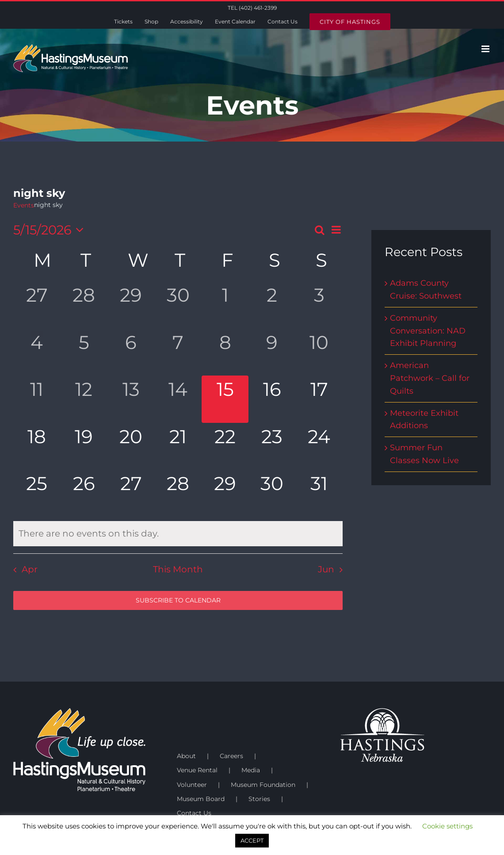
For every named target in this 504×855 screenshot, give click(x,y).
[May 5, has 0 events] (84, 352)
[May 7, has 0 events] (178, 352)
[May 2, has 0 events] (272, 305)
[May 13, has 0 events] (131, 399)
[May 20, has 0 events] (131, 446)
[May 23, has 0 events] (272, 446)
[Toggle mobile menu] (486, 49)
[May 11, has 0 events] (37, 399)
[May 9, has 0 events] (272, 352)
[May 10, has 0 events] (319, 352)
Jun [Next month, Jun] (326, 569)
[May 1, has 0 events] (225, 305)
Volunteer (192, 785)
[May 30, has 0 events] (272, 493)
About (186, 756)
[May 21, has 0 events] (178, 446)
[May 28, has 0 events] (178, 493)
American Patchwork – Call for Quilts (430, 378)
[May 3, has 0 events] (319, 305)
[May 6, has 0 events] (131, 352)
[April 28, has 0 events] (84, 305)
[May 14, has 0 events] (178, 399)
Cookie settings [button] (447, 826)
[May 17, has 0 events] (319, 399)
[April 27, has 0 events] (37, 305)
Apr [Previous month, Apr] (30, 569)
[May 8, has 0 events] (225, 352)
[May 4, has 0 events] (37, 352)
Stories (259, 799)
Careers (231, 756)
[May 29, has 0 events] (225, 493)
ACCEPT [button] (252, 840)
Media (251, 770)
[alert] (178, 533)
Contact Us (194, 813)
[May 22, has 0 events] (225, 446)
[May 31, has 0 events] (319, 493)
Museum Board (201, 799)
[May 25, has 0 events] (37, 493)
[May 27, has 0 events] (131, 493)
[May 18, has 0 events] (37, 446)
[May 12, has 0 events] (84, 399)
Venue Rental (197, 770)
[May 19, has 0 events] (84, 446)
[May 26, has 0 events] (84, 493)
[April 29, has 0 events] (131, 305)
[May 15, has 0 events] (225, 399)
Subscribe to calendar (178, 600)
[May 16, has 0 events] (272, 399)
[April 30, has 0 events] (178, 305)
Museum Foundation (263, 785)
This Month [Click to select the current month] (178, 569)
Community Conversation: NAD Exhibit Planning (428, 331)
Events (24, 205)
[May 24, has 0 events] (319, 446)
